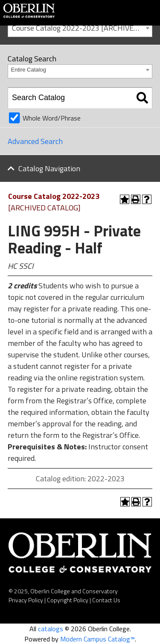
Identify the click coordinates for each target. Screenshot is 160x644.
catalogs (51, 629)
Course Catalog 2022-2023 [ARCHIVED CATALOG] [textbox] (82, 28)
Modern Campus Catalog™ (97, 639)
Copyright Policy (68, 600)
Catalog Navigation (49, 168)
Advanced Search (35, 141)
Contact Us (106, 600)
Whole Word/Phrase (52, 118)
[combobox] (80, 27)
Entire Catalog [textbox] (29, 70)
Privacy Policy (26, 600)
